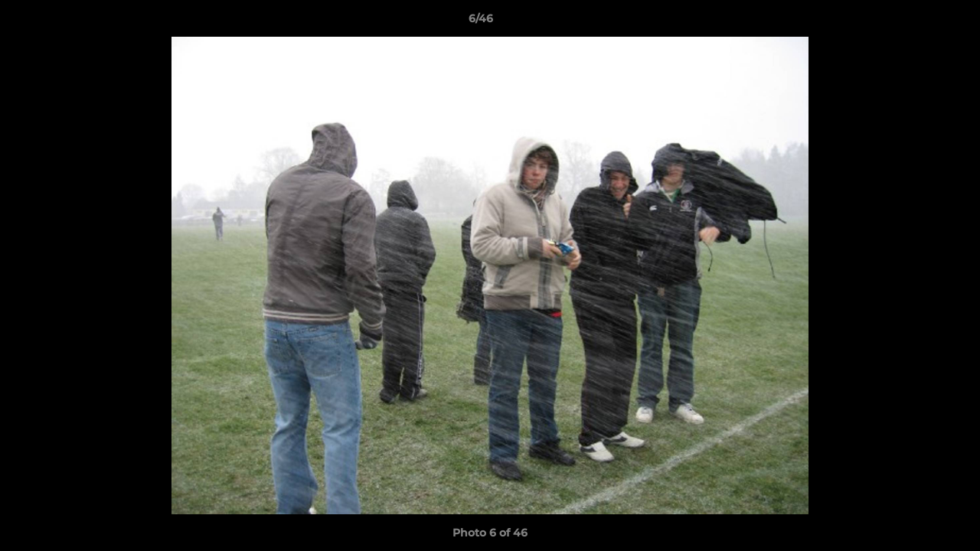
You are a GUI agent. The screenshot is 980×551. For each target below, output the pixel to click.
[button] (916, 22)
